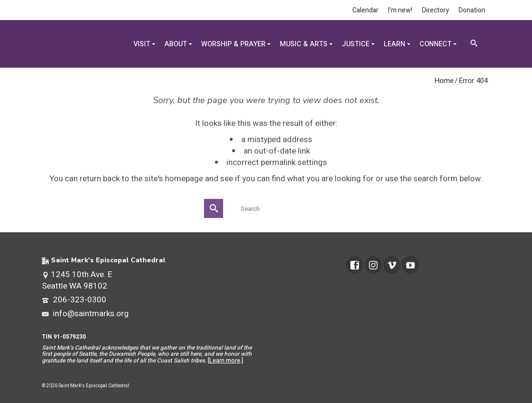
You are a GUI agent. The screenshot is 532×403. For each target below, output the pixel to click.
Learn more (225, 361)
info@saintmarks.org (85, 314)
